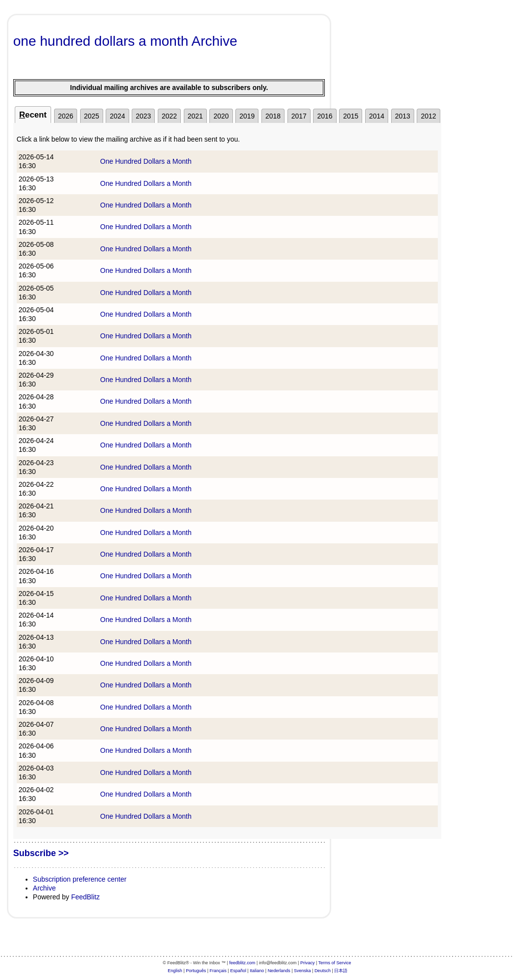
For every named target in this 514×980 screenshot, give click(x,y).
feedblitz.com (243, 963)
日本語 (341, 971)
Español (238, 971)
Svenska (302, 971)
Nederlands (279, 971)
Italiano (257, 971)
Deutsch (323, 971)
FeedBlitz (86, 897)
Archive (44, 888)
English (175, 971)
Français (218, 971)
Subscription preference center (80, 879)
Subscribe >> (41, 853)
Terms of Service (335, 963)
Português (196, 971)
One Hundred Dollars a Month (146, 161)
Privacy (308, 963)
